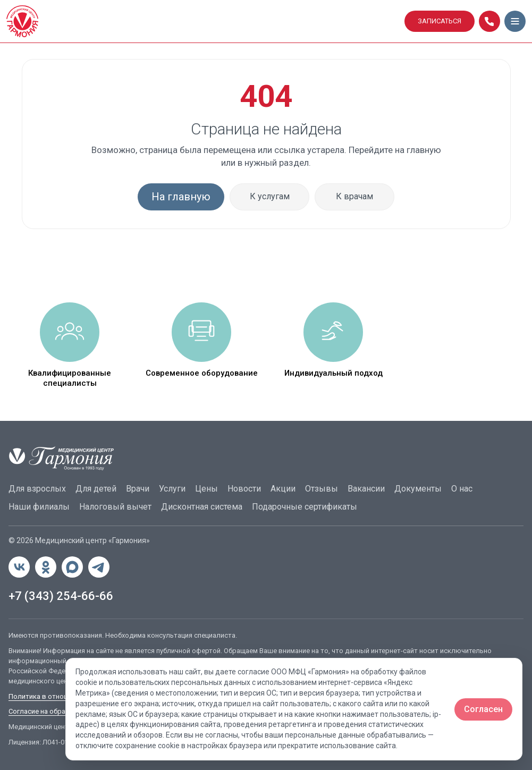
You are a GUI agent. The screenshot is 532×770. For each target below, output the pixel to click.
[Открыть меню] (515, 21)
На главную (181, 197)
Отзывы (322, 489)
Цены (206, 489)
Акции (283, 489)
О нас (462, 489)
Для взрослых (37, 489)
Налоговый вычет (115, 507)
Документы (418, 489)
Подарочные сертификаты (305, 507)
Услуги (172, 489)
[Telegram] (99, 567)
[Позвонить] (489, 21)
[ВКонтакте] (19, 567)
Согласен (483, 709)
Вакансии (366, 489)
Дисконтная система (202, 507)
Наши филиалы (39, 507)
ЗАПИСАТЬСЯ (440, 21)
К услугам (270, 196)
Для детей (96, 489)
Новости (244, 489)
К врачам (354, 196)
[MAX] (72, 567)
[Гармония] (202, 21)
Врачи (138, 489)
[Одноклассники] (46, 567)
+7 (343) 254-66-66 (61, 596)
